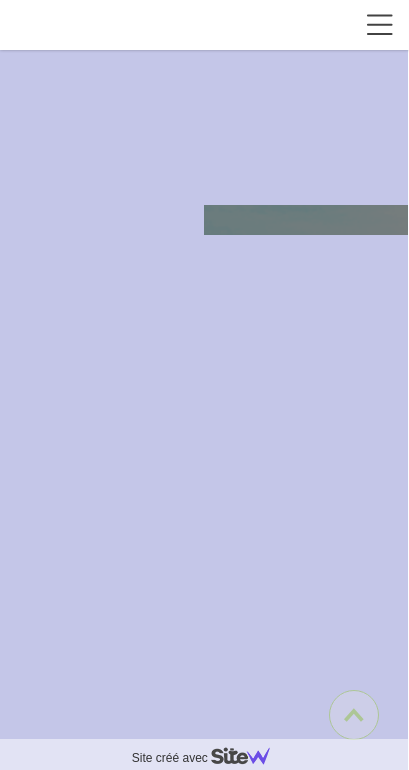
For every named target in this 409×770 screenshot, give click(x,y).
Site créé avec (209, 758)
